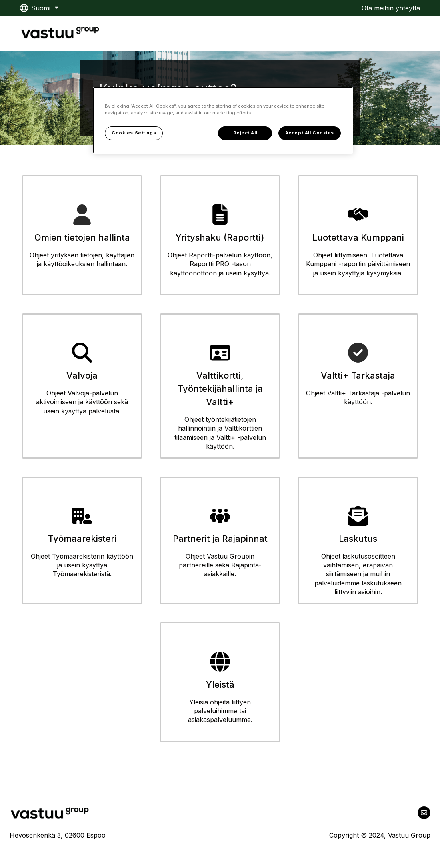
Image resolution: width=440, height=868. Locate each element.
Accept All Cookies (310, 133)
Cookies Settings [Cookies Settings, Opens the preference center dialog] (134, 133)
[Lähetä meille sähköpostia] (424, 813)
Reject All (245, 133)
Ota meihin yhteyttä (391, 8)
